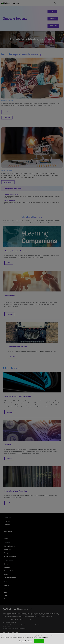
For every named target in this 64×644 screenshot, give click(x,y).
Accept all (39, 641)
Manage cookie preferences (26, 641)
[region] (32, 639)
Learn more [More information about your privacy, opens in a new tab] (45, 638)
